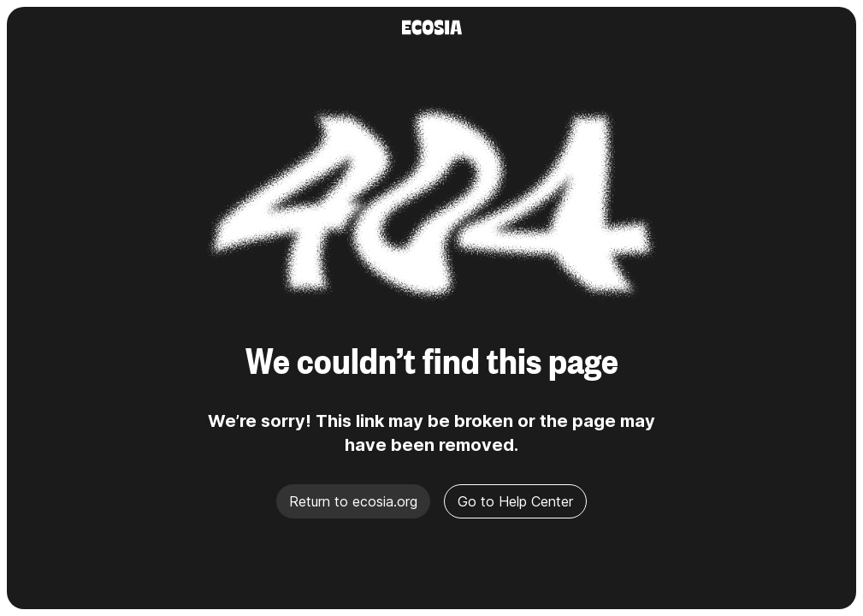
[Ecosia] (432, 27)
